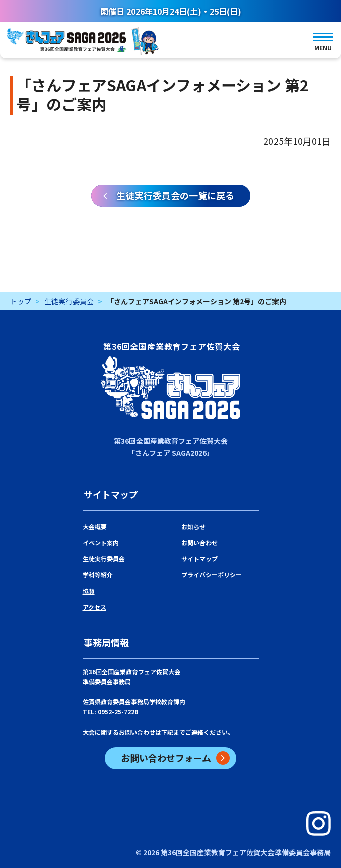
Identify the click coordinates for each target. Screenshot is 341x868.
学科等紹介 (98, 575)
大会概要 (95, 526)
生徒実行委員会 (104, 559)
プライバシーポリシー (212, 575)
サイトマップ (199, 559)
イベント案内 (101, 542)
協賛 (89, 591)
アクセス (94, 607)
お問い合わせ (199, 542)
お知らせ (193, 526)
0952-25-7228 (118, 712)
